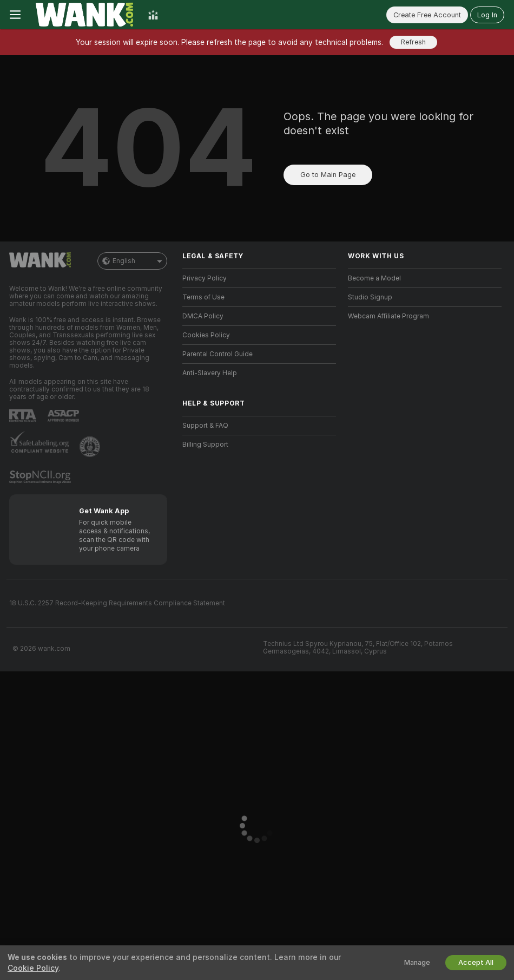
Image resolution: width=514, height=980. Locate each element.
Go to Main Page (328, 175)
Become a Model (374, 278)
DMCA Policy (203, 316)
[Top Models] (153, 15)
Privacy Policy (205, 278)
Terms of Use (203, 297)
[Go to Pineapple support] (91, 447)
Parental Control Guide (218, 354)
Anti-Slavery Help (210, 373)
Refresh (413, 42)
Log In (487, 15)
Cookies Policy (206, 335)
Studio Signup (370, 297)
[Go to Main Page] (84, 15)
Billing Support (205, 445)
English (132, 261)
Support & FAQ (205, 426)
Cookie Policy (33, 968)
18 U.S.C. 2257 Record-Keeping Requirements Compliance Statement (117, 603)
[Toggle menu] (15, 15)
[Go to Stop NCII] (41, 477)
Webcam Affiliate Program (388, 316)
